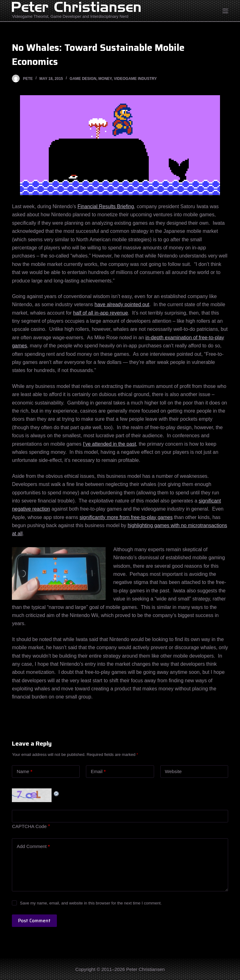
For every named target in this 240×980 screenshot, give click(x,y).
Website (173, 771)
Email (98, 772)
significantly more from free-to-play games (126, 517)
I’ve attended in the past (109, 444)
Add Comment (33, 847)
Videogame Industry (135, 79)
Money (105, 79)
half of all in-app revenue (100, 313)
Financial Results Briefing (106, 206)
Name (24, 772)
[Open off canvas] (225, 11)
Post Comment (34, 921)
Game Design (83, 79)
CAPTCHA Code (29, 826)
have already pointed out (122, 304)
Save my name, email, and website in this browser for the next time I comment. (91, 903)
